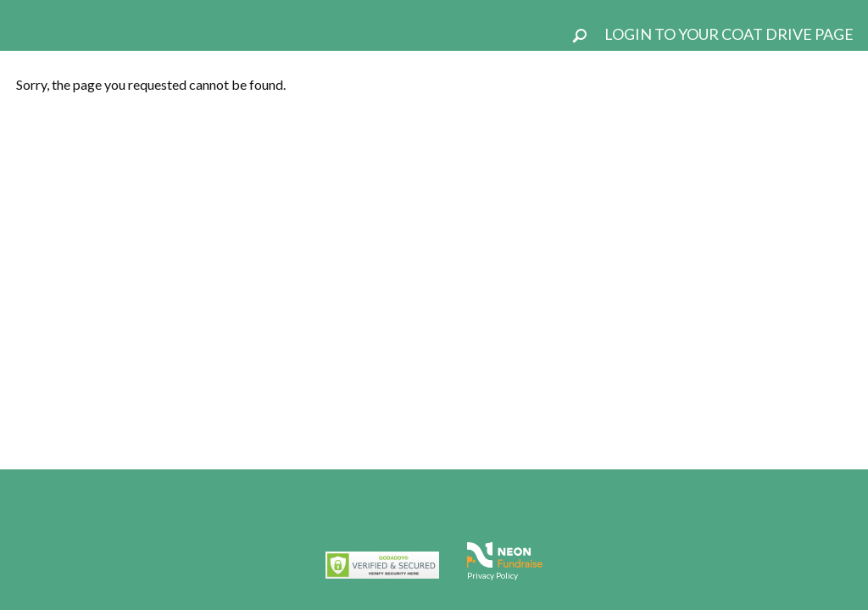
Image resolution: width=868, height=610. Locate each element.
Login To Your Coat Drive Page (729, 34)
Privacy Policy (492, 575)
